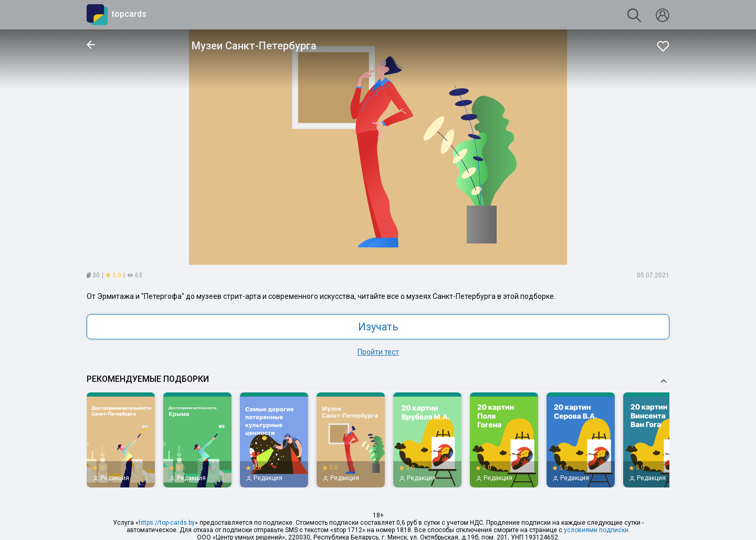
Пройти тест (378, 352)
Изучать (378, 327)
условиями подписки (596, 530)
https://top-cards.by (167, 523)
